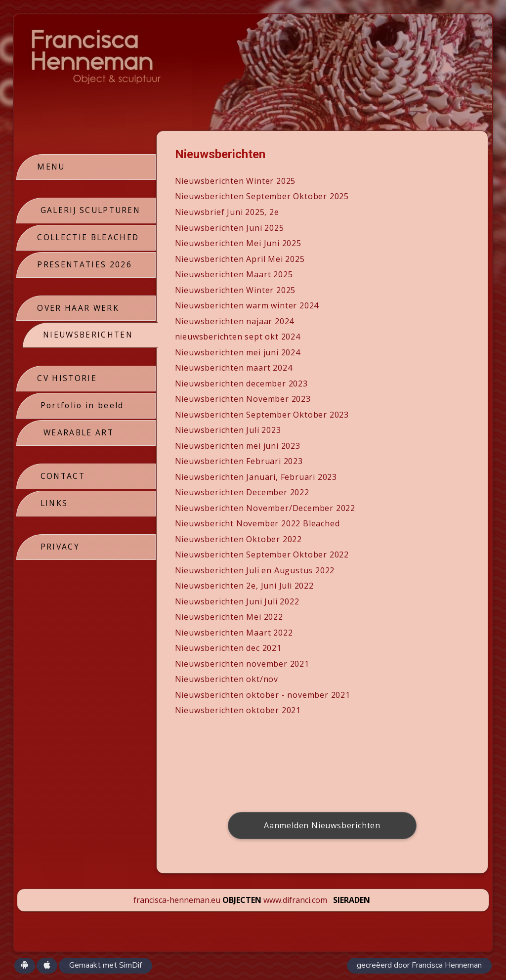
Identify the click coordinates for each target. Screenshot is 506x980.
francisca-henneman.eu (177, 900)
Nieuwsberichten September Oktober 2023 (262, 415)
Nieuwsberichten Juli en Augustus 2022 (255, 570)
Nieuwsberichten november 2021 (243, 664)
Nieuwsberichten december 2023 (242, 383)
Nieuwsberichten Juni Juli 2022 (238, 601)
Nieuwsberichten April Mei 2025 (240, 259)
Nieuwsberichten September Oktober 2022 (262, 554)
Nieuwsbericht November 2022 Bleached (258, 523)
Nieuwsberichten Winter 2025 (236, 181)
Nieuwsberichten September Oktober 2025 (262, 196)
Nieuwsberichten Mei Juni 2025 (239, 243)
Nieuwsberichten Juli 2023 (229, 430)
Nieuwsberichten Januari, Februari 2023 (256, 477)
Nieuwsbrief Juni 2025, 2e (228, 212)
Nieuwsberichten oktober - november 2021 (263, 695)
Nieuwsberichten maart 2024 (234, 368)
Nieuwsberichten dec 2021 (229, 648)
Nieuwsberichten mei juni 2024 (238, 352)
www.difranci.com (295, 900)
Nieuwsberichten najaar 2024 (235, 321)
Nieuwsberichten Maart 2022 (234, 633)
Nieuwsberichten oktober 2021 (238, 710)
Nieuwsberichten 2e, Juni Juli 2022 (245, 586)
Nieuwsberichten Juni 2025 (230, 228)
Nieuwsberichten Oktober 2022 (239, 539)
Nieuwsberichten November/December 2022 (266, 508)
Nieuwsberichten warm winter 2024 (248, 305)
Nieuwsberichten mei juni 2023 (238, 446)
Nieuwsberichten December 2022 (243, 492)
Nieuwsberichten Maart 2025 (234, 274)
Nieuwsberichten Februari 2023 (239, 461)
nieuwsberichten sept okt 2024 (238, 337)
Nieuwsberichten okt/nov (228, 679)
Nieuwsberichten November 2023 (243, 399)
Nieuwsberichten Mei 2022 (230, 617)
